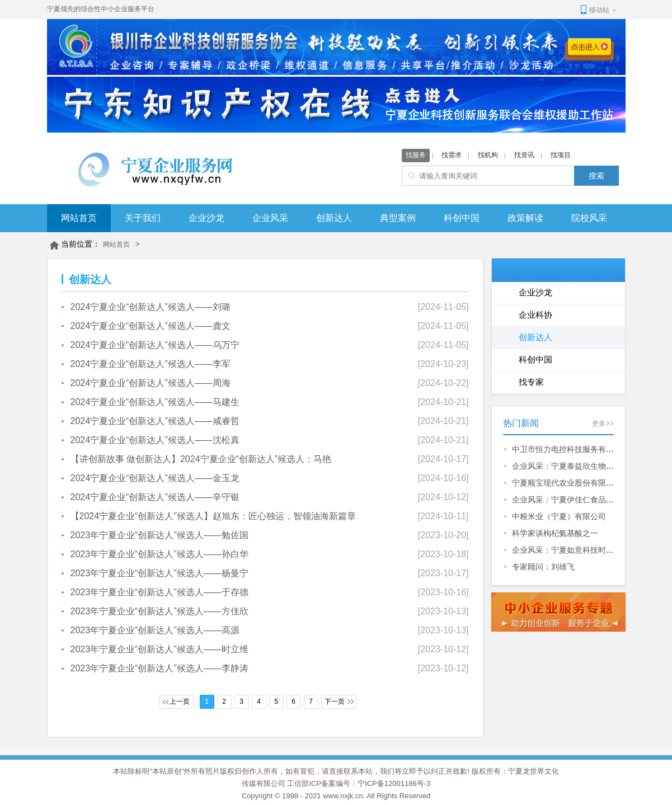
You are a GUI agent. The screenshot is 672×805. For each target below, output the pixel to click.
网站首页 (79, 218)
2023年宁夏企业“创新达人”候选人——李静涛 (159, 668)
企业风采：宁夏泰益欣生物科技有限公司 (582, 466)
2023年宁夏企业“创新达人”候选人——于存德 (159, 592)
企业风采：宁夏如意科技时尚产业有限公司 (586, 550)
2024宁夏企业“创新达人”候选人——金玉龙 (155, 478)
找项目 (561, 155)
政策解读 (525, 218)
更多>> (603, 423)
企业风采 (270, 218)
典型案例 (398, 218)
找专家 (531, 382)
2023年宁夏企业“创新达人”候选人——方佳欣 (159, 611)
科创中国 (462, 218)
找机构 (488, 155)
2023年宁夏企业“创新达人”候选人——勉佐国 (159, 535)
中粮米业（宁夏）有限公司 (559, 516)
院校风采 (589, 218)
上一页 (180, 702)
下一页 (335, 702)
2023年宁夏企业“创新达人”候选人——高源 (155, 630)
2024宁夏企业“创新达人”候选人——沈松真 (155, 440)
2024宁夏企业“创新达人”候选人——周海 (151, 383)
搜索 (596, 176)
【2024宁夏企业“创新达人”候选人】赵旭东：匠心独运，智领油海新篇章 (213, 516)
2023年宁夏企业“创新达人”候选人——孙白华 (159, 554)
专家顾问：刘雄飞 (543, 567)
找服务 (416, 155)
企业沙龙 (206, 218)
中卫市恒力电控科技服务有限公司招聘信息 (586, 449)
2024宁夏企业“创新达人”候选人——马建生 (155, 402)
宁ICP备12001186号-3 (394, 783)
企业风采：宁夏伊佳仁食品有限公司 (575, 500)
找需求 (452, 155)
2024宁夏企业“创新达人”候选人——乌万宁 (155, 345)
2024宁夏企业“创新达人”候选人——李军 (151, 364)
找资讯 (524, 155)
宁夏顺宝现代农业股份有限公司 (567, 483)
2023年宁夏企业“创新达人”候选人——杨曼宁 (159, 573)
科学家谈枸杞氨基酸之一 (555, 533)
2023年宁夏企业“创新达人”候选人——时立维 (159, 649)
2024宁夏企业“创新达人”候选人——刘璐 (151, 307)
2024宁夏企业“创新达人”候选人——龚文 (151, 326)
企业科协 (535, 315)
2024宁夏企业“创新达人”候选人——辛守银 (155, 497)
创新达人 (334, 218)
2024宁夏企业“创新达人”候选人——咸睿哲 (155, 421)
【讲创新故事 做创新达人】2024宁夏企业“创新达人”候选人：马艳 (201, 459)
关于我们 (143, 218)
